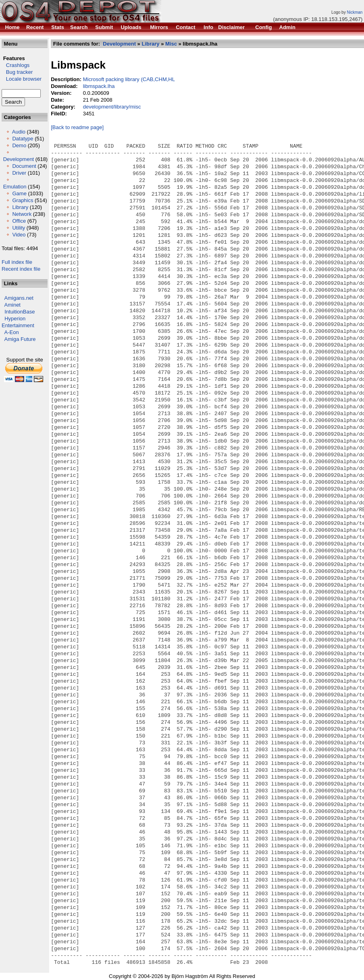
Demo (19, 145)
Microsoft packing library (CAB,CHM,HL (129, 79)
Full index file (17, 262)
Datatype (23, 139)
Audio (19, 132)
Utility (19, 228)
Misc (171, 44)
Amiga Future (20, 339)
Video (19, 235)
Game (19, 193)
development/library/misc (112, 107)
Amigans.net (19, 298)
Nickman (355, 12)
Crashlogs (16, 65)
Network (22, 214)
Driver (19, 173)
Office (19, 221)
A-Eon (12, 332)
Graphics (23, 200)
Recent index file (21, 269)
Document (24, 166)
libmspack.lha (99, 86)
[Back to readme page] (77, 127)
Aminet (12, 305)
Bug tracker (17, 72)
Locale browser (22, 79)
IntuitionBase (20, 312)
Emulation (15, 187)
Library (20, 207)
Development (19, 159)
